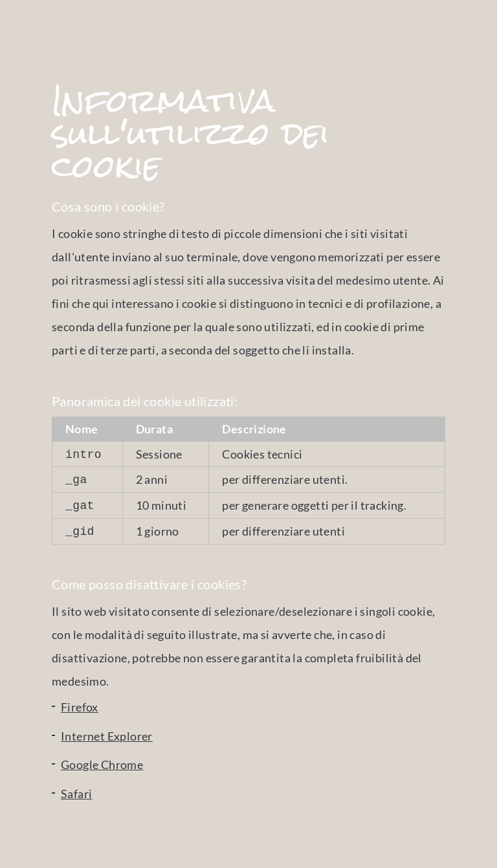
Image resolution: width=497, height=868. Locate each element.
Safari (76, 788)
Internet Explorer (107, 731)
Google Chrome (102, 759)
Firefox (80, 702)
